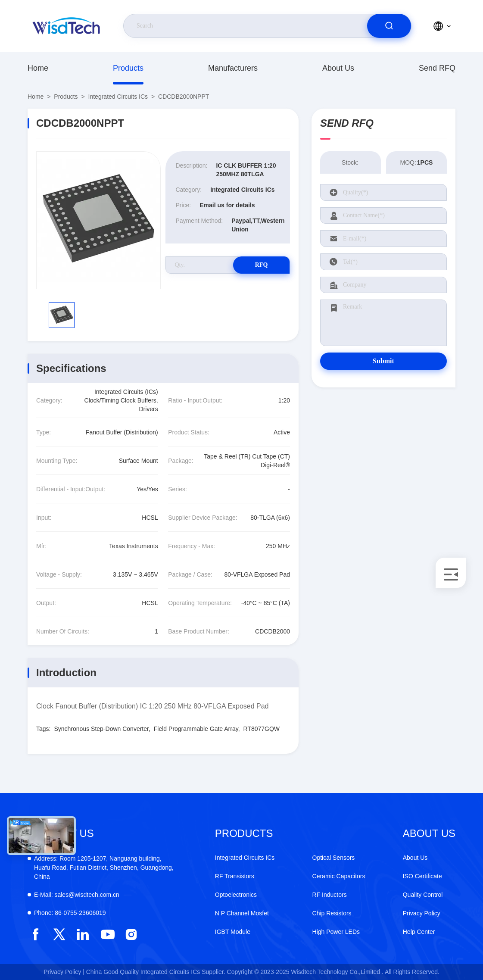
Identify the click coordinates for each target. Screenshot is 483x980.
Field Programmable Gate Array (196, 729)
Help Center (419, 932)
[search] (389, 26)
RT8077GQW (262, 729)
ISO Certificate (422, 876)
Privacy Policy (422, 913)
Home (38, 68)
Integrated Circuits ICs (118, 97)
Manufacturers (233, 68)
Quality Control (423, 895)
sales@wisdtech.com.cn (77, 895)
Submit (383, 361)
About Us (338, 68)
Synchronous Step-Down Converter (101, 729)
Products (128, 68)
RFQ (259, 265)
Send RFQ (437, 68)
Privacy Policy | (64, 972)
